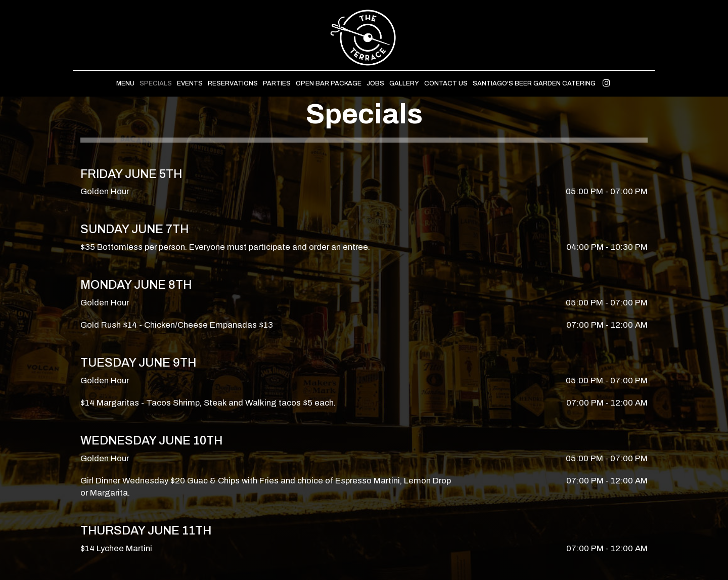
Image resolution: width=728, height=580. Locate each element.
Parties (277, 83)
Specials (156, 83)
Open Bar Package (329, 83)
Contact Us (446, 83)
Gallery (404, 83)
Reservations (233, 83)
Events (190, 83)
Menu (125, 83)
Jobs (375, 83)
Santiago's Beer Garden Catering (534, 83)
